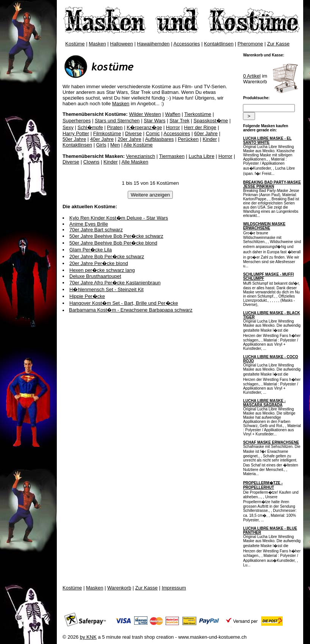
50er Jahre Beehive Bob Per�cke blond (113, 243)
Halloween (121, 44)
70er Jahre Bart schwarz (96, 230)
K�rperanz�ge (144, 127)
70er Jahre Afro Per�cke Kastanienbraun (115, 283)
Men (115, 145)
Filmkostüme (107, 133)
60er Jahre (206, 133)
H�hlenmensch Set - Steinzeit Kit (106, 289)
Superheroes (77, 121)
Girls (101, 145)
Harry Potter (76, 133)
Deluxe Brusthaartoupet (95, 276)
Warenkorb (119, 588)
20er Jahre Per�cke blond (99, 263)
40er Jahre (102, 139)
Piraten (115, 127)
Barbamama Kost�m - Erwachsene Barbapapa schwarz (131, 310)
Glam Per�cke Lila (91, 250)
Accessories (187, 44)
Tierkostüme (198, 114)
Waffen (172, 114)
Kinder (210, 139)
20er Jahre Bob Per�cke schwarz (107, 257)
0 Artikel (252, 76)
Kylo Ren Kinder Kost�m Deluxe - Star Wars (119, 218)
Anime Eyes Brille (89, 224)
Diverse (133, 133)
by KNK (88, 637)
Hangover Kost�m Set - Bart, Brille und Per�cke (124, 303)
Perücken (188, 139)
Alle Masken (135, 162)
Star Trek (179, 121)
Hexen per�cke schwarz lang (102, 270)
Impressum (174, 588)
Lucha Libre (202, 156)
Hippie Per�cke (87, 296)
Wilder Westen (145, 114)
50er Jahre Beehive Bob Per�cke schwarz (116, 236)
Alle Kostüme (138, 145)
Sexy (68, 127)
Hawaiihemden (153, 44)
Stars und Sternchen (117, 121)
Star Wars (154, 121)
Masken (97, 44)
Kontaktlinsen (219, 44)
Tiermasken (172, 156)
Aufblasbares (160, 139)
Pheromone (250, 44)
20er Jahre (130, 139)
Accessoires (177, 133)
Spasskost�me (211, 121)
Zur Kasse (278, 44)
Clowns (92, 162)
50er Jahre (74, 139)
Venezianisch (141, 156)
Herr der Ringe (200, 127)
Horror (173, 127)
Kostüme (75, 44)
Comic (153, 133)
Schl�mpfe (90, 127)
